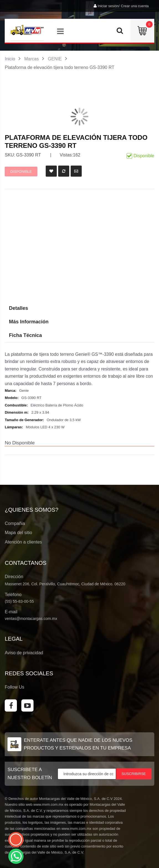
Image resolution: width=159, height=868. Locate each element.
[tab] (79, 336)
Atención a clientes (23, 542)
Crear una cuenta (135, 6)
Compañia (15, 523)
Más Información (29, 322)
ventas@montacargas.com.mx (31, 619)
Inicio (10, 59)
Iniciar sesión (108, 6)
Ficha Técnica (25, 335)
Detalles (18, 308)
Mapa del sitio (18, 533)
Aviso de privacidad (24, 653)
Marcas (31, 59)
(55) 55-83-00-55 (19, 601)
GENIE (55, 59)
